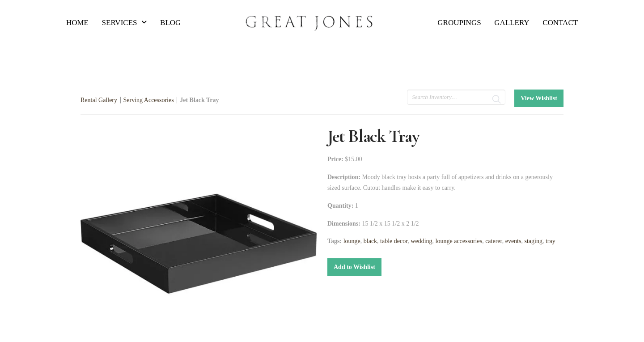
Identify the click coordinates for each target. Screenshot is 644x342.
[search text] (456, 97)
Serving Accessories (149, 100)
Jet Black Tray (199, 100)
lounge (352, 241)
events (513, 241)
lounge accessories (459, 241)
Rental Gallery (99, 100)
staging (533, 241)
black (370, 241)
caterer (494, 241)
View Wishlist (539, 98)
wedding (421, 241)
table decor (394, 241)
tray (551, 241)
